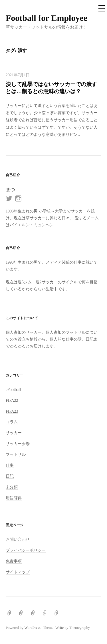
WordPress (32, 628)
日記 (10, 476)
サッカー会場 (18, 444)
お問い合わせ (18, 539)
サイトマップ (18, 572)
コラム (12, 422)
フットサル (16, 454)
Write (59, 628)
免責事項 (14, 561)
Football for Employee (47, 18)
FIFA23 (12, 411)
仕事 (10, 465)
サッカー (14, 433)
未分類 (12, 487)
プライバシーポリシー (26, 550)
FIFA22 (12, 400)
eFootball (13, 389)
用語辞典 (14, 498)
